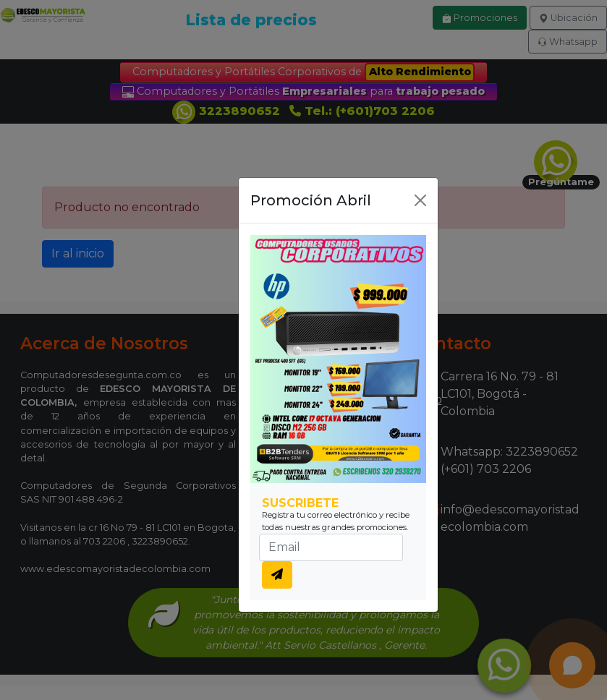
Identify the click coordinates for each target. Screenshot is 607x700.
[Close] (420, 200)
